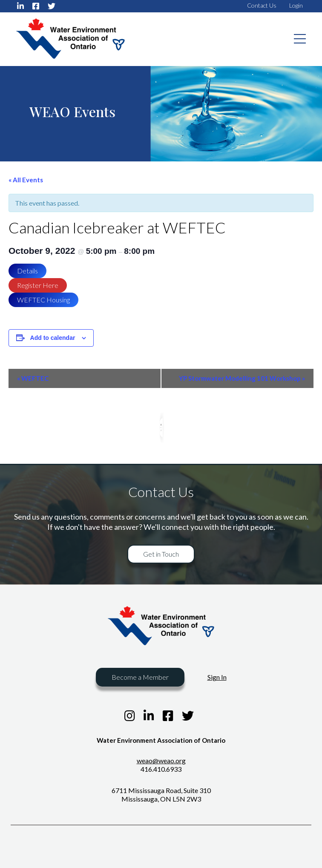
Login (296, 5)
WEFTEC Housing (43, 300)
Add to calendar (53, 338)
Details (27, 271)
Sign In (217, 677)
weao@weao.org (161, 760)
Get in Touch (161, 554)
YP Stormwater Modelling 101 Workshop (242, 378)
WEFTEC (33, 378)
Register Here (38, 285)
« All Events (26, 180)
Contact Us (262, 5)
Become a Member (140, 677)
